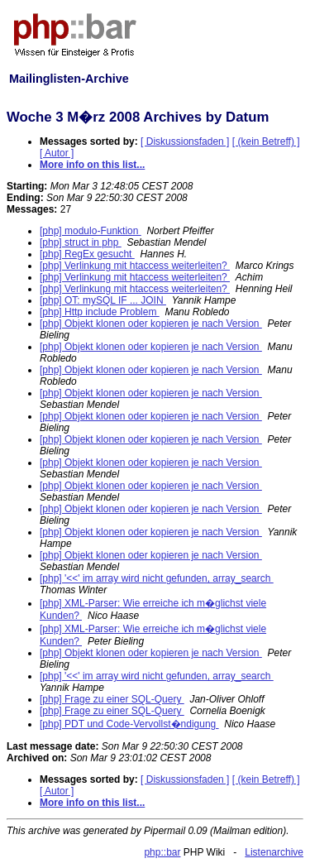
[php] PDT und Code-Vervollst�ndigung (129, 724)
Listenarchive (274, 852)
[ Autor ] (57, 153)
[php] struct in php (81, 242)
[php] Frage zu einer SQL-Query (112, 699)
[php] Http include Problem (100, 312)
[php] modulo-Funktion (91, 231)
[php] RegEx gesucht (87, 254)
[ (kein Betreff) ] (266, 141)
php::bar (162, 852)
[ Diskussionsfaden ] (185, 141)
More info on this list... (92, 165)
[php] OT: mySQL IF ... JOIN (103, 300)
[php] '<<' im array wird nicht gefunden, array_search (157, 578)
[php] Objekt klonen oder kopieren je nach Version (151, 324)
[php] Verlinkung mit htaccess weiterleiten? (135, 266)
